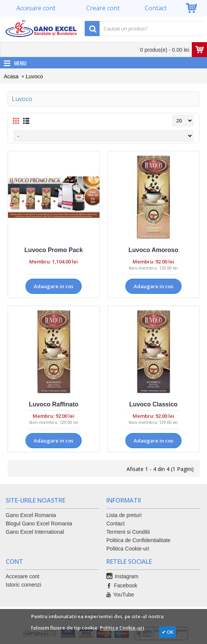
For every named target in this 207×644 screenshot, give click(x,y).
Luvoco (34, 76)
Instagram (122, 577)
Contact (115, 523)
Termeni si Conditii (128, 532)
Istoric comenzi (23, 585)
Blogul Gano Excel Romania (39, 523)
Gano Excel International (35, 532)
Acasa (11, 76)
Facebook (122, 586)
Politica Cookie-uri (128, 549)
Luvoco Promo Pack (54, 250)
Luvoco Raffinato (54, 404)
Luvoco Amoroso (153, 250)
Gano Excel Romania (31, 515)
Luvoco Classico (153, 404)
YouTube (120, 595)
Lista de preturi (124, 515)
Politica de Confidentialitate (138, 540)
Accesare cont (23, 576)
